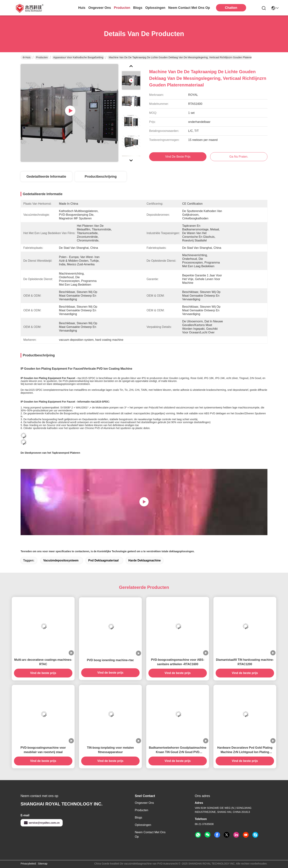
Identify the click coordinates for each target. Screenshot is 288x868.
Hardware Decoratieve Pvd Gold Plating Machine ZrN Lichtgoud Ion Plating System (245, 750)
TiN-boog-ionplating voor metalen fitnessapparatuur (110, 750)
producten (122, 8)
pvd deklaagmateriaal (103, 560)
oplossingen (155, 8)
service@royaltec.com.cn (42, 823)
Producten (42, 57)
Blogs (138, 818)
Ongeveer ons (144, 803)
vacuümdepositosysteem (61, 560)
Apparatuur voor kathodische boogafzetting (78, 57)
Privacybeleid (28, 864)
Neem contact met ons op (150, 834)
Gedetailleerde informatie (46, 177)
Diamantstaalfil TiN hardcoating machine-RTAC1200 (245, 662)
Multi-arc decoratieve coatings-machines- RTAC (43, 662)
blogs (138, 8)
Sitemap (43, 864)
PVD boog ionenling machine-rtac (110, 660)
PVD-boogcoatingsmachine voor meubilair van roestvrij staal (43, 750)
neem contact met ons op (189, 8)
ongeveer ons (100, 8)
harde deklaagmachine (145, 560)
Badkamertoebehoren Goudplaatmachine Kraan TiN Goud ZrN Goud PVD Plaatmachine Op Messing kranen (178, 750)
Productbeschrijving (101, 177)
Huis (82, 8)
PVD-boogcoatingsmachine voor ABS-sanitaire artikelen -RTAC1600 (178, 662)
